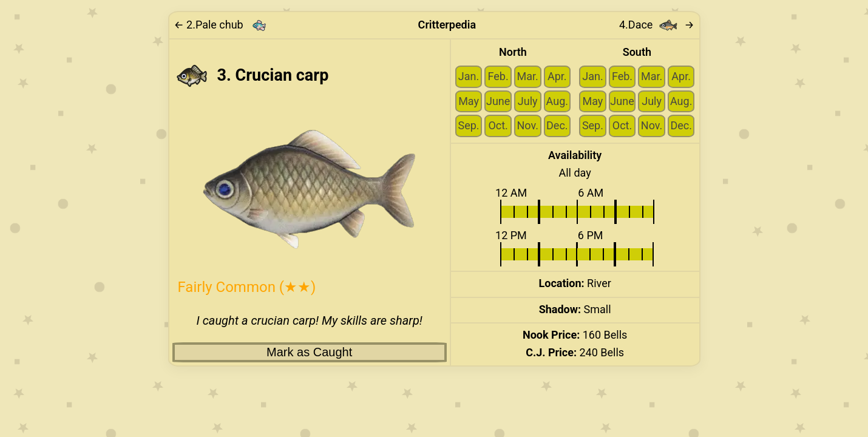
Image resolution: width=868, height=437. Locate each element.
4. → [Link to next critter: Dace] (657, 25)
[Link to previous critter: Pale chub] (224, 25)
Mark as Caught (309, 352)
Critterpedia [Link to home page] (447, 25)
